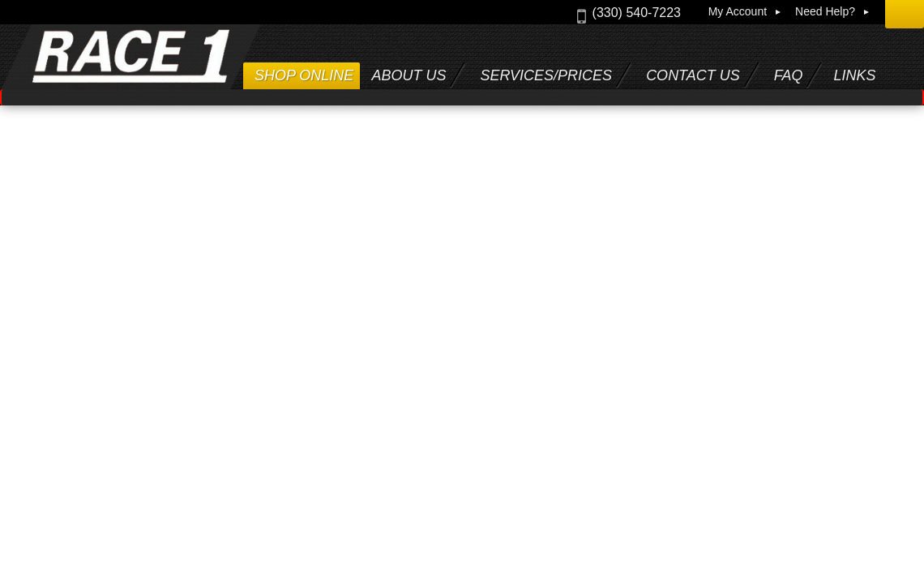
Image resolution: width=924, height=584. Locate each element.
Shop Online (304, 75)
